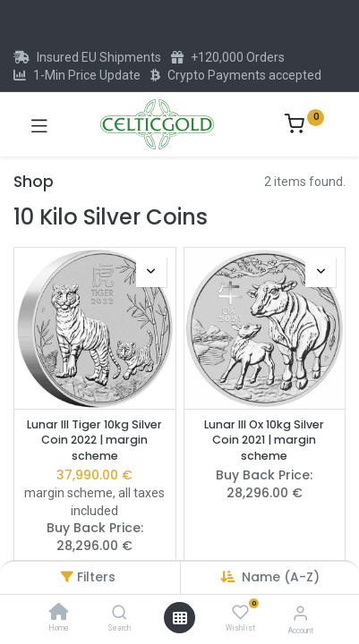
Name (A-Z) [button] (281, 577)
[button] (151, 272)
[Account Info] (300, 613)
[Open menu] (180, 618)
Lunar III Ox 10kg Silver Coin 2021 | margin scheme (264, 440)
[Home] (59, 614)
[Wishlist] (240, 613)
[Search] (120, 614)
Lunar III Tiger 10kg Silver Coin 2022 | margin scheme (94, 440)
